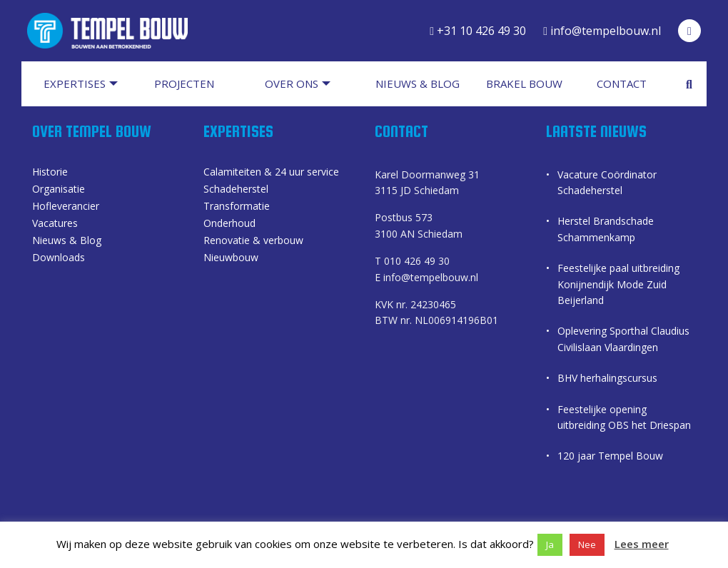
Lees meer (642, 544)
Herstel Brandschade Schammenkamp (606, 229)
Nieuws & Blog (67, 241)
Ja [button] (550, 544)
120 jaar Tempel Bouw (610, 456)
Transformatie (237, 207)
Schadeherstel (236, 190)
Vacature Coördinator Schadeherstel (607, 182)
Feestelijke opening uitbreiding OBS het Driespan (624, 417)
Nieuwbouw (231, 258)
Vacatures (55, 224)
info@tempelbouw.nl (602, 31)
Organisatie (59, 190)
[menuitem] (87, 84)
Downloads (59, 258)
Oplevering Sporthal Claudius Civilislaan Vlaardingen (623, 339)
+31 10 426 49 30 (478, 31)
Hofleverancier (66, 207)
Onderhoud (229, 224)
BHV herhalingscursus (607, 378)
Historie (50, 173)
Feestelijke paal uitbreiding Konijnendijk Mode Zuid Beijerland (618, 284)
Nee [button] (587, 544)
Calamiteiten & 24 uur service (271, 173)
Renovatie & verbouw (253, 241)
